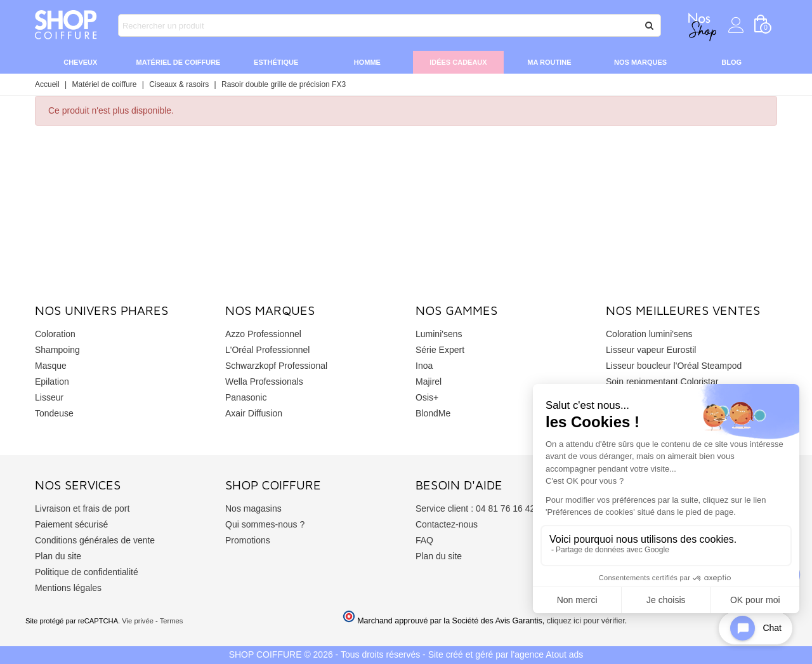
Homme (367, 62)
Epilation (52, 382)
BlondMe (433, 413)
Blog (731, 62)
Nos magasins (253, 508)
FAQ (424, 540)
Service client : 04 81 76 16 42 (475, 508)
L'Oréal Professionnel (267, 350)
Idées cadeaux (458, 62)
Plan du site (58, 556)
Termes (172, 621)
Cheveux (80, 62)
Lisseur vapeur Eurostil (651, 350)
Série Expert (440, 350)
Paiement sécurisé (71, 524)
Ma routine (549, 62)
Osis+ (427, 397)
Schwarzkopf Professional (276, 366)
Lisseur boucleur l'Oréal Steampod (674, 366)
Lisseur (49, 397)
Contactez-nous (447, 524)
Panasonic (246, 397)
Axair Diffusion (254, 413)
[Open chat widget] (756, 628)
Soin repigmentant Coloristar (662, 382)
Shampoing (57, 350)
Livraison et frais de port (82, 508)
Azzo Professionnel (263, 334)
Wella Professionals (264, 382)
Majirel (429, 382)
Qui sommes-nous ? (265, 524)
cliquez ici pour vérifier (586, 621)
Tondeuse (54, 413)
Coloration (55, 334)
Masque (51, 366)
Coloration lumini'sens (649, 334)
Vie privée (138, 621)
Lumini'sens (439, 334)
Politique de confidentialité (87, 572)
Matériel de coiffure (179, 62)
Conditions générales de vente (95, 540)
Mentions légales (68, 588)
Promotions (248, 540)
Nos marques (640, 62)
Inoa (424, 366)
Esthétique (276, 62)
